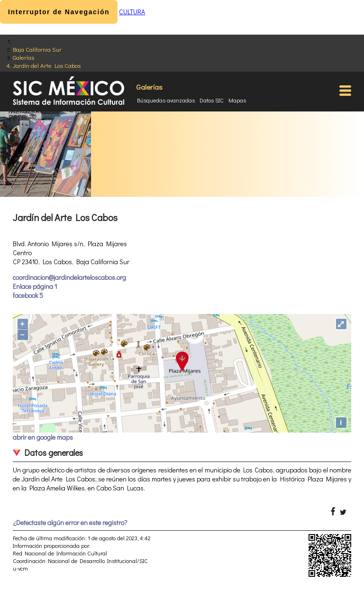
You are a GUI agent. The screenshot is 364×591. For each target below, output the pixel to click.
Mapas (237, 100)
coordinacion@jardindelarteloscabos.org (69, 277)
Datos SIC (212, 100)
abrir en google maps (43, 437)
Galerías (23, 57)
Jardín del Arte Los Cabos (47, 65)
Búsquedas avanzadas (166, 100)
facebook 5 (28, 295)
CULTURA (132, 12)
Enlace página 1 (35, 286)
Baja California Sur (37, 49)
